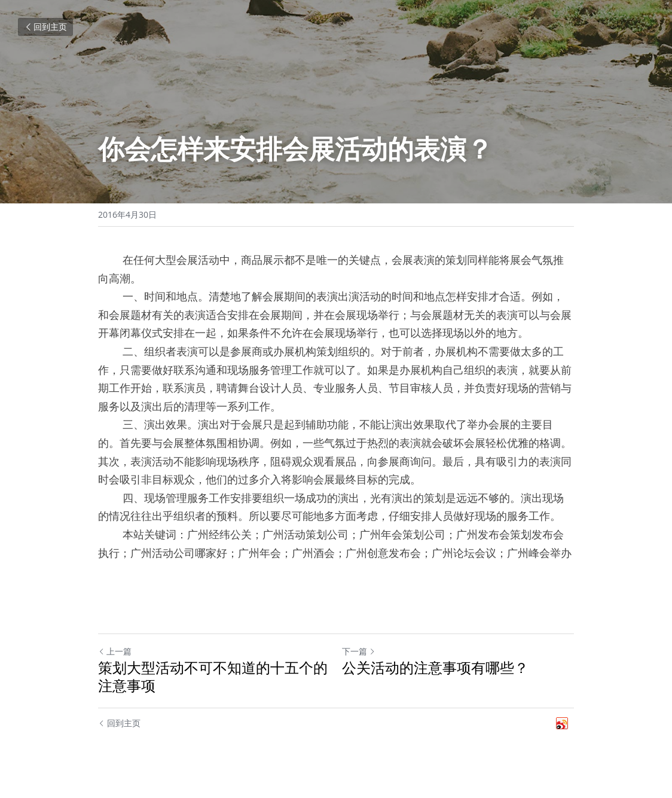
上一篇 (115, 651)
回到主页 (45, 27)
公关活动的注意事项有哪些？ (435, 668)
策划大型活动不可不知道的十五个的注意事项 (213, 677)
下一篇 (359, 651)
